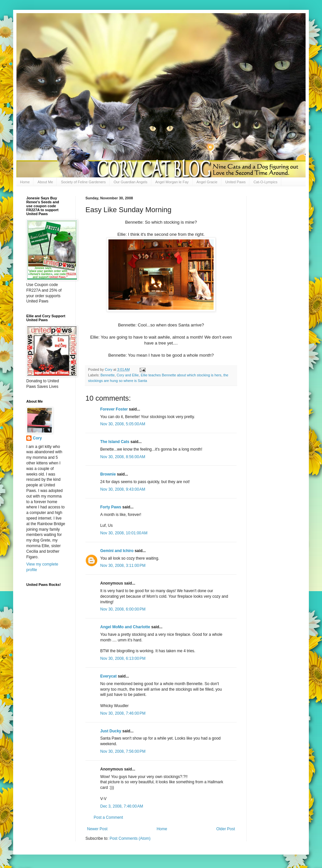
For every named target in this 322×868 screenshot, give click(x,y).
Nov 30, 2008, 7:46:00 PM (123, 713)
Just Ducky (111, 731)
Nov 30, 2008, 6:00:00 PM (123, 609)
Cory (37, 438)
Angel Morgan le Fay (172, 182)
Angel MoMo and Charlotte (125, 627)
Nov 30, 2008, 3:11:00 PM (123, 566)
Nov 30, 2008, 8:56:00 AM (123, 457)
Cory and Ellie (128, 375)
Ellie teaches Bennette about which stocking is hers (181, 375)
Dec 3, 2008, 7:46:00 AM (122, 806)
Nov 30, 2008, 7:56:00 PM (123, 751)
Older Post (226, 829)
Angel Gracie (207, 182)
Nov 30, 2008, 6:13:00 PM (123, 658)
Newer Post (97, 829)
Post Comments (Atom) (130, 838)
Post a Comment (108, 817)
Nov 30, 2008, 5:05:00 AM (123, 424)
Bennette (108, 375)
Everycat (108, 676)
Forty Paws (111, 507)
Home (25, 182)
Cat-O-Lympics (265, 182)
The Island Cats (115, 442)
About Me (45, 182)
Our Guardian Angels (131, 182)
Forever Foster (114, 409)
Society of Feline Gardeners (83, 182)
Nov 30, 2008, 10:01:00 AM (124, 533)
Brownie (108, 474)
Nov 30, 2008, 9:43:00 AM (123, 489)
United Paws (236, 182)
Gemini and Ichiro (117, 551)
